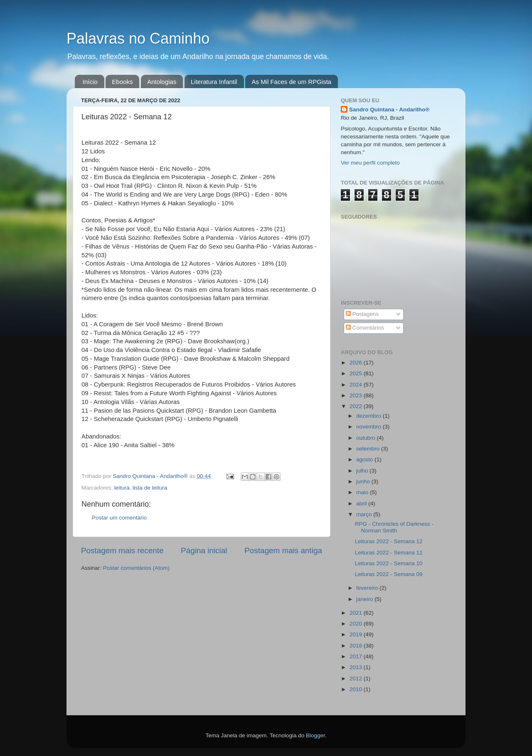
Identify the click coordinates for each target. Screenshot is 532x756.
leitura (122, 488)
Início (90, 82)
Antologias (162, 82)
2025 (357, 373)
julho (363, 471)
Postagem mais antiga (283, 550)
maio (363, 492)
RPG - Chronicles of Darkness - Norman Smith (394, 527)
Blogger (315, 735)
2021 (357, 613)
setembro (369, 449)
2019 (357, 634)
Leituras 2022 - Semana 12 (389, 541)
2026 (357, 363)
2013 (357, 667)
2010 (357, 689)
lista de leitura (150, 488)
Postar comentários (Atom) (137, 568)
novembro (369, 427)
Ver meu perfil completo (370, 163)
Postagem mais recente (122, 550)
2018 (357, 646)
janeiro (365, 599)
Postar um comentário (119, 518)
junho (364, 481)
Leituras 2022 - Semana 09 (389, 574)
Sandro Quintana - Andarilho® (389, 110)
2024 (357, 385)
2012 (357, 678)
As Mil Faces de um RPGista (291, 82)
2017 (357, 656)
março (365, 514)
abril (362, 504)
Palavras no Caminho (138, 38)
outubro (367, 438)
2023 (357, 395)
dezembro (369, 416)
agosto (365, 459)
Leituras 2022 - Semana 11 (389, 553)
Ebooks (122, 82)
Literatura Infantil (214, 82)
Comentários (365, 328)
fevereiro (368, 588)
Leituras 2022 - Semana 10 (389, 563)
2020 (357, 624)
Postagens (362, 314)
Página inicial (204, 550)
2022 (357, 406)
